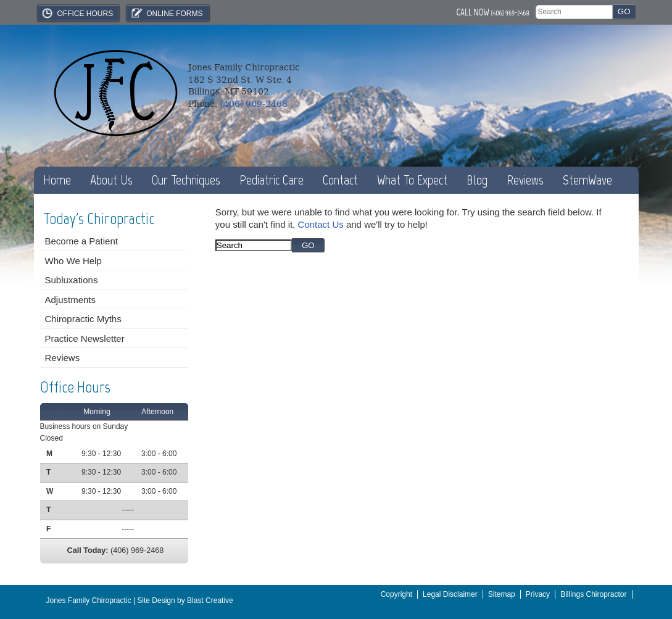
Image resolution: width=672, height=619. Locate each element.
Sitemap (502, 594)
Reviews (525, 180)
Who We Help (73, 261)
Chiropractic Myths (83, 319)
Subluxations (72, 280)
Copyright (396, 594)
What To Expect (412, 180)
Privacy (538, 594)
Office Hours (77, 13)
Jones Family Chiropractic (89, 600)
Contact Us (321, 224)
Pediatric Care (272, 180)
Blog (477, 180)
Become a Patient (81, 241)
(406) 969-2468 (510, 13)
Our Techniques (186, 180)
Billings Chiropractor (593, 594)
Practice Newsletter (85, 339)
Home (57, 180)
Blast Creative (210, 600)
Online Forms (166, 13)
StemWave (587, 180)
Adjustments (71, 300)
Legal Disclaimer (450, 594)
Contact (340, 180)
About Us (111, 180)
